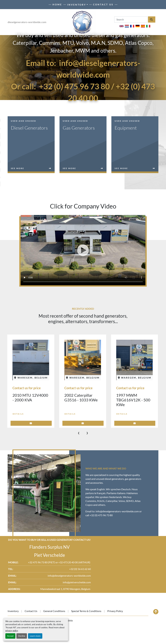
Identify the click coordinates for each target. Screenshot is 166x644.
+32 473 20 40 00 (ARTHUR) (75, 562)
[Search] (131, 19)
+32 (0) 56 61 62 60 (80, 569)
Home (57, 4)
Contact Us (103, 4)
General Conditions (54, 611)
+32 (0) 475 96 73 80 (74, 86)
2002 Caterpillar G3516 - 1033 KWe (81, 398)
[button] (78, 5)
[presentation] (79, 432)
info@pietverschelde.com (77, 582)
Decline (22, 636)
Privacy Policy (115, 611)
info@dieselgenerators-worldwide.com (117, 511)
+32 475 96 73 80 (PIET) (42, 562)
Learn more (35, 636)
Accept (10, 636)
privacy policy (12, 631)
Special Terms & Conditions (86, 611)
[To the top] (156, 612)
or (57, 562)
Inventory (77, 5)
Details (18, 414)
